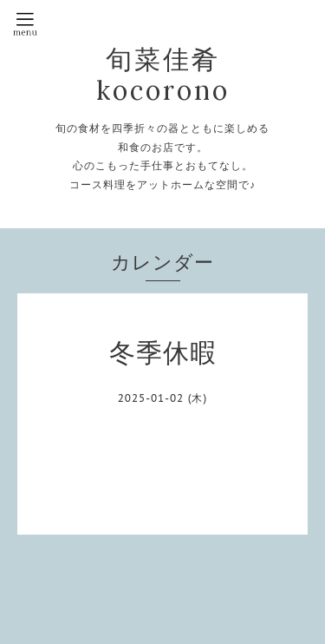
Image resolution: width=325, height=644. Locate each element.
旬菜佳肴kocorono (163, 75)
